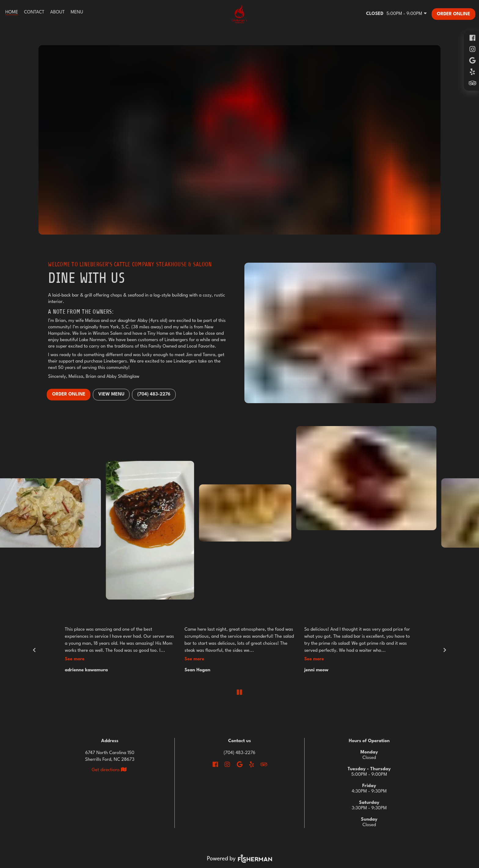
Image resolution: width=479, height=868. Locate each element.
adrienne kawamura (86, 670)
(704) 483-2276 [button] (154, 394)
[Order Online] (453, 14)
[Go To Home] (239, 14)
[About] (58, 12)
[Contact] (34, 12)
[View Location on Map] (110, 770)
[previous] (34, 650)
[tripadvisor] (472, 83)
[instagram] (472, 49)
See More (75, 659)
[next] (445, 650)
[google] (472, 61)
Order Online (453, 14)
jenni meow (316, 670)
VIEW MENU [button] (111, 394)
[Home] (12, 12)
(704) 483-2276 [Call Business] (239, 753)
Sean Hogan (197, 670)
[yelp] (472, 72)
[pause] (239, 692)
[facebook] (472, 38)
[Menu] (77, 12)
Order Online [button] (69, 394)
